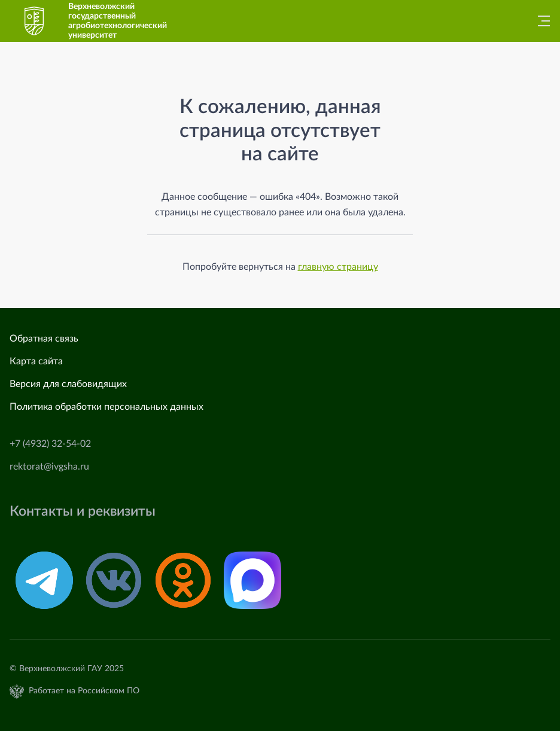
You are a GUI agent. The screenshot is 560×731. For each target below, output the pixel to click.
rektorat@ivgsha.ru (49, 467)
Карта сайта (36, 361)
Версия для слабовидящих (68, 384)
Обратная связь (44, 339)
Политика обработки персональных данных (106, 407)
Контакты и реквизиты (83, 511)
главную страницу (338, 267)
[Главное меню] (540, 21)
